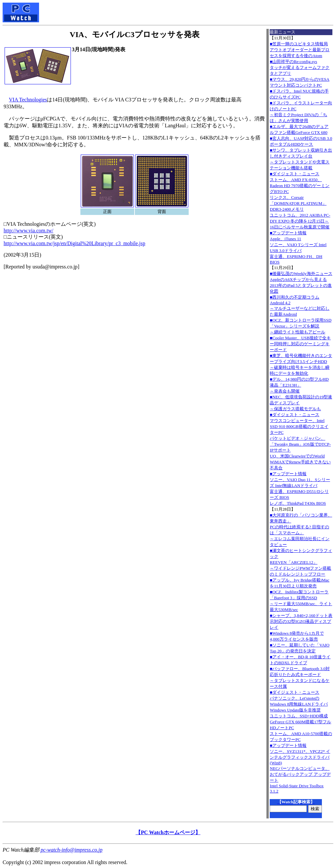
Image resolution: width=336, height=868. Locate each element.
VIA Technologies (28, 100)
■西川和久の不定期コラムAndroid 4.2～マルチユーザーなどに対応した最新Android (300, 306)
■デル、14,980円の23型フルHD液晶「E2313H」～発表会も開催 (299, 385)
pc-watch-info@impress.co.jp (72, 850)
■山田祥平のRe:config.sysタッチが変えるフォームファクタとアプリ (300, 67)
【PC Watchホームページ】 (168, 832)
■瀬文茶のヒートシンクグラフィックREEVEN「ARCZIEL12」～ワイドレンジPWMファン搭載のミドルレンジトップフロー (301, 562)
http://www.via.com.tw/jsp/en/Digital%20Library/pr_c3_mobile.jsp (74, 243)
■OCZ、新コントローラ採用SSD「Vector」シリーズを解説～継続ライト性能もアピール (301, 326)
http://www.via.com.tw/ (28, 231)
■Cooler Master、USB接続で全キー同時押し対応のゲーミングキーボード (300, 344)
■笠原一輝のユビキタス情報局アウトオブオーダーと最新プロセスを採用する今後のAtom (300, 50)
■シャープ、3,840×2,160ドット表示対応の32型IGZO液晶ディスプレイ (301, 621)
